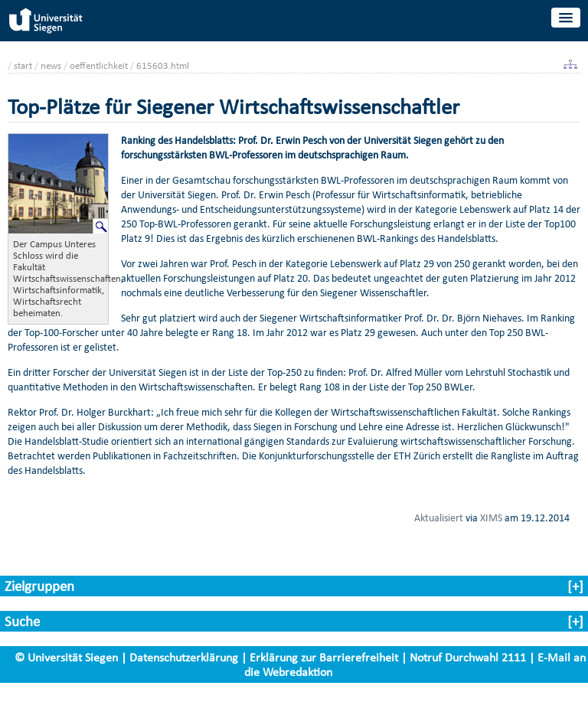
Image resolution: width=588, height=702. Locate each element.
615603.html (163, 65)
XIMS (491, 518)
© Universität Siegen (66, 657)
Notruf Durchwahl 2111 (468, 657)
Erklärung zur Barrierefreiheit (324, 657)
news (51, 65)
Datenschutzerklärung (184, 657)
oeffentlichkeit (99, 65)
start (23, 65)
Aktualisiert (439, 518)
